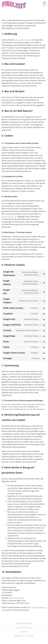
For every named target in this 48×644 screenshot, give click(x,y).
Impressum (24, 632)
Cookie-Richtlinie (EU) (24, 623)
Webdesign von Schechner (24, 636)
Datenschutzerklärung (24, 627)
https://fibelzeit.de (23, 40)
